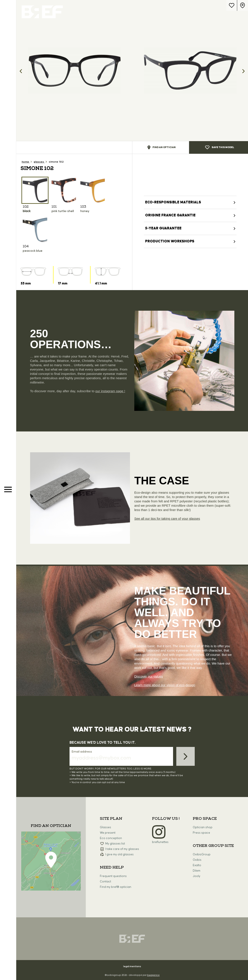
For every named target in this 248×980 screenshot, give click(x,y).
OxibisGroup (202, 854)
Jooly (197, 876)
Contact (105, 882)
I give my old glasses (119, 854)
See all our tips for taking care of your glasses (167, 519)
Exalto (197, 865)
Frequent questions (113, 876)
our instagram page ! (110, 391)
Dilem (197, 871)
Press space (201, 833)
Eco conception (111, 838)
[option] (74, 70)
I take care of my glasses (122, 849)
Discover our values (149, 676)
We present (108, 833)
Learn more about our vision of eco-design (165, 685)
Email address (82, 752)
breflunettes (160, 842)
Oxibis (197, 860)
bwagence (153, 975)
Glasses (105, 827)
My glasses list (115, 844)
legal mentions (132, 966)
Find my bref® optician (116, 887)
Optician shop (203, 827)
